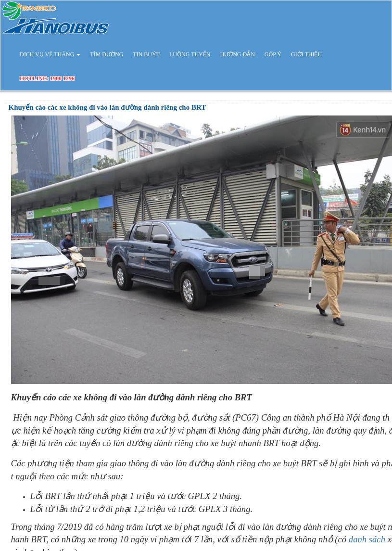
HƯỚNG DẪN (237, 54)
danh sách (367, 539)
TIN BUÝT (146, 54)
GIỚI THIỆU (306, 54)
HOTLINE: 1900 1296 (47, 78)
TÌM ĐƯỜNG (107, 54)
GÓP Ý (273, 54)
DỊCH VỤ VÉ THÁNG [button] (50, 54)
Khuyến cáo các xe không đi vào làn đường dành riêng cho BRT (107, 107)
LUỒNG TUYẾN (190, 54)
